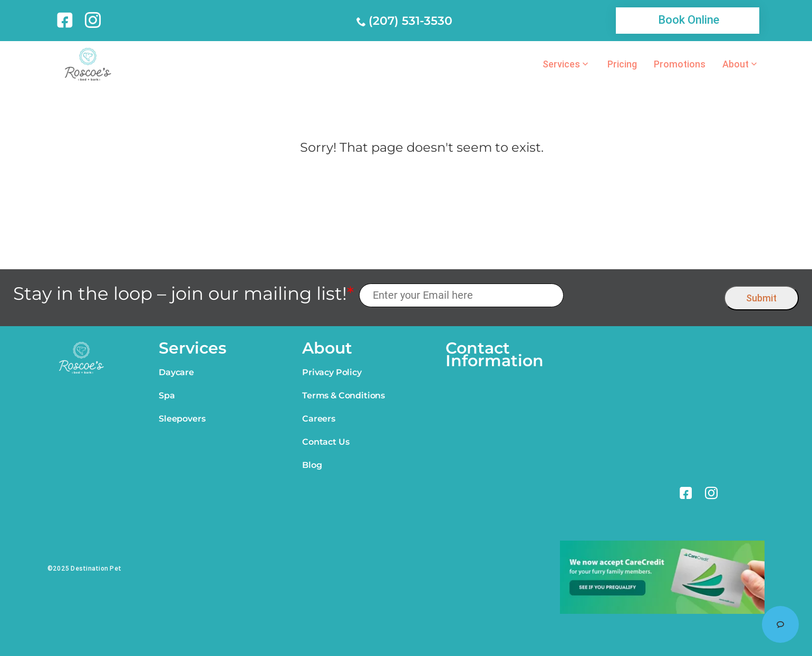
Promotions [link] (680, 64)
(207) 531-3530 (410, 21)
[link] (67, 20)
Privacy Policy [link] (332, 372)
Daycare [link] (176, 372)
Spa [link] (167, 395)
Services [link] (561, 64)
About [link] (736, 64)
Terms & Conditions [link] (344, 395)
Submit (761, 298)
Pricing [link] (622, 64)
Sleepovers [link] (182, 419)
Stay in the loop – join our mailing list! (183, 294)
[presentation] (644, 295)
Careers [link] (319, 419)
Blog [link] (312, 465)
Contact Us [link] (326, 442)
